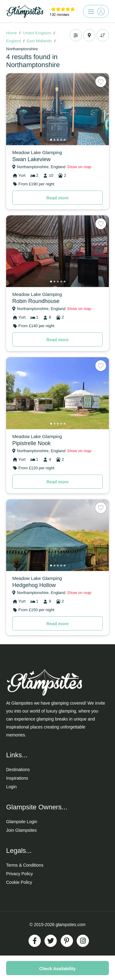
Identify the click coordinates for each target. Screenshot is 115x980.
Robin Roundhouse (36, 301)
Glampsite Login (22, 822)
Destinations (18, 770)
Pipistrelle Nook (31, 443)
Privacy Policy (19, 874)
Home (11, 33)
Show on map (79, 167)
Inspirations (17, 778)
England (13, 41)
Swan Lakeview (31, 159)
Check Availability (57, 969)
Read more (57, 198)
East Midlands (39, 41)
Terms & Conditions (25, 865)
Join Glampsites (21, 830)
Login (11, 787)
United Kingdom (37, 33)
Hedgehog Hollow (34, 585)
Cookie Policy (19, 882)
